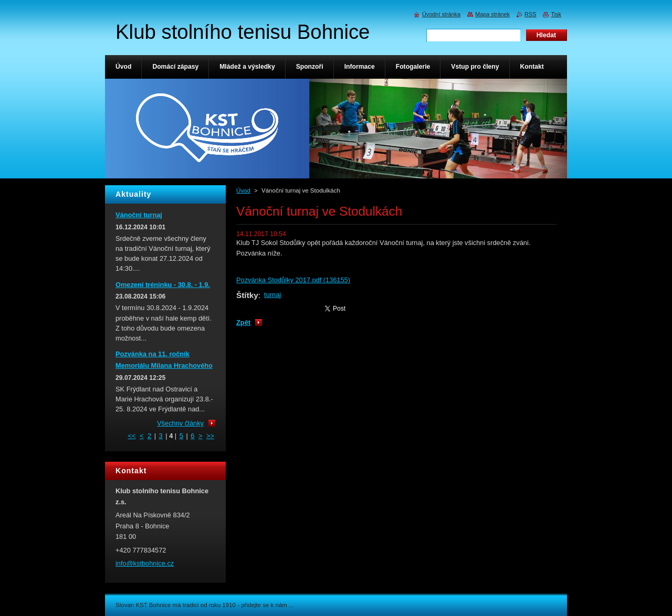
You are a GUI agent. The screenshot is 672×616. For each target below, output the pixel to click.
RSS (530, 14)
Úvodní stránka (441, 14)
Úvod (243, 190)
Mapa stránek (492, 14)
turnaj (272, 295)
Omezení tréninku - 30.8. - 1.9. (163, 285)
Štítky (247, 295)
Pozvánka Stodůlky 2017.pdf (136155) (293, 280)
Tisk (556, 14)
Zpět (243, 322)
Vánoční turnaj (139, 215)
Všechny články (180, 423)
